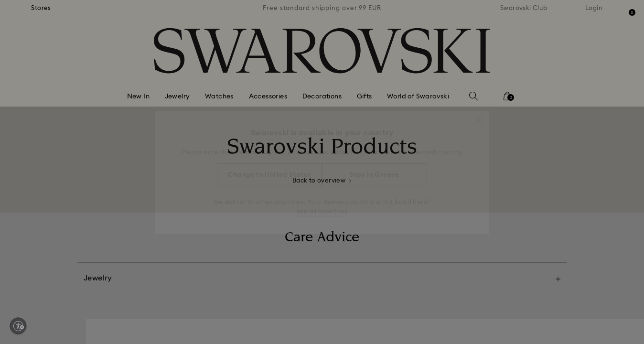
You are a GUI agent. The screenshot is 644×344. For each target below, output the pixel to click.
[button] (479, 116)
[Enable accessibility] (18, 326)
